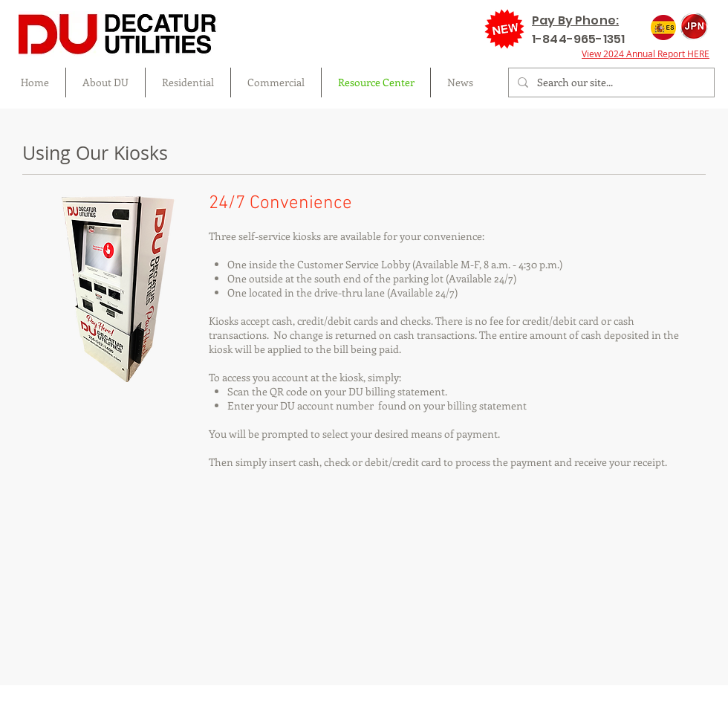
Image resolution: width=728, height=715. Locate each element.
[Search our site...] (610, 82)
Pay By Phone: (575, 20)
